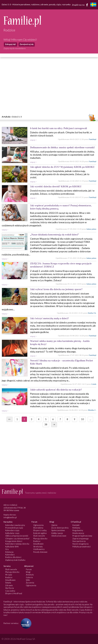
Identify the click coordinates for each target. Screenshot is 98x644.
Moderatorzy (78, 533)
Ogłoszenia (38, 525)
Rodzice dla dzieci (13, 557)
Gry (7, 549)
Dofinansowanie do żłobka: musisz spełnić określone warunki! (62, 147)
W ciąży (9, 575)
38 (46, 424)
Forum (29, 569)
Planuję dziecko (40, 538)
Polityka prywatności (82, 547)
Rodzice (37, 541)
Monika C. (92, 410)
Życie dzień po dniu (60, 528)
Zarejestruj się (27, 44)
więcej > (33, 140)
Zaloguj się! (10, 44)
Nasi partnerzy (79, 541)
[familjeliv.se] (93, 5)
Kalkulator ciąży (12, 533)
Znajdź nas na (81, 5)
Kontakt (76, 525)
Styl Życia (10, 588)
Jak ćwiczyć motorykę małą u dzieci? (49, 318)
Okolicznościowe (59, 536)
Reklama (76, 528)
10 (82, 419)
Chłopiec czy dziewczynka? (17, 538)
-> (54, 424)
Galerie (29, 577)
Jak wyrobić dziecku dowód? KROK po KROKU (56, 187)
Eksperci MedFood (14, 593)
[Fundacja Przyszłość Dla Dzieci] (25, 623)
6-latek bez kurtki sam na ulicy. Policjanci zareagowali (59, 128)
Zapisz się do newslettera (15, 48)
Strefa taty (38, 547)
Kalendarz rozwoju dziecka (17, 544)
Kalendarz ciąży (12, 530)
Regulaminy (78, 530)
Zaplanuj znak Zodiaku (15, 560)
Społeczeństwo (58, 530)
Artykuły (6, 117)
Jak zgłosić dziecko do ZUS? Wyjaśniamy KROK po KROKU (62, 167)
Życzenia (30, 583)
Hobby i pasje (57, 533)
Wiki (28, 580)
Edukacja (9, 552)
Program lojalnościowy (82, 536)
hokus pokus (91, 229)
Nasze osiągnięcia (80, 544)
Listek (94, 384)
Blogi (28, 572)
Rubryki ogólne (40, 533)
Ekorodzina (38, 528)
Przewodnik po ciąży (14, 528)
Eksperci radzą (40, 530)
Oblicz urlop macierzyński (17, 536)
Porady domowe (40, 552)
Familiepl (93, 139)
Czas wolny (10, 591)
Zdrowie (9, 585)
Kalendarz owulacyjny (15, 525)
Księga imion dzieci (14, 541)
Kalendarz (10, 555)
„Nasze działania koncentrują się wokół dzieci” (55, 235)
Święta (8, 583)
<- (10, 419)
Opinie (54, 525)
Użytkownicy (39, 549)
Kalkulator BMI (12, 547)
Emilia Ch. (92, 313)
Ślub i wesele (39, 536)
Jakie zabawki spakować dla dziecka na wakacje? (56, 390)
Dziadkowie (38, 544)
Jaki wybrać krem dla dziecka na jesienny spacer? (56, 289)
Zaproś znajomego (80, 538)
